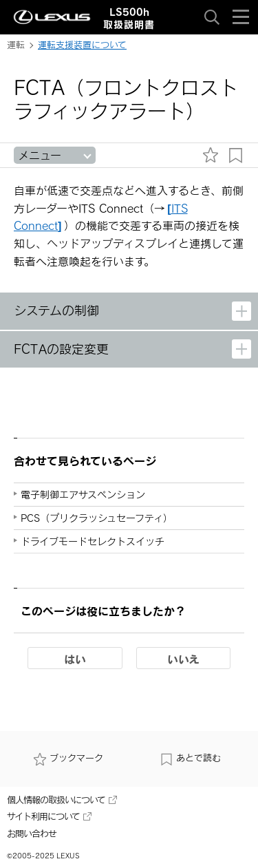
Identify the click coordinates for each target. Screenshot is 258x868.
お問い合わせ (32, 834)
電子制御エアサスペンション (83, 495)
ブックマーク (68, 759)
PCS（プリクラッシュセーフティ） (97, 518)
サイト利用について (49, 816)
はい (75, 659)
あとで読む (190, 759)
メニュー (40, 155)
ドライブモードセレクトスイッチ (93, 541)
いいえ (183, 659)
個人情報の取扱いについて (62, 800)
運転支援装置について (82, 45)
